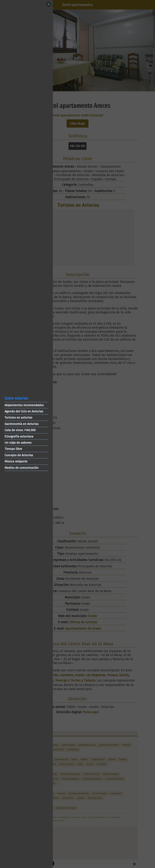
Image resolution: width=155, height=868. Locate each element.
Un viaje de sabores (18, 443)
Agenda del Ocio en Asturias (24, 411)
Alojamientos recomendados (24, 405)
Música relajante (16, 461)
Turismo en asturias (18, 418)
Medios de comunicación (22, 468)
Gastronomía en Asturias (22, 424)
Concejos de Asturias (19, 455)
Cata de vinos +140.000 (20, 430)
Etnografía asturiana (19, 436)
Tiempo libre (13, 449)
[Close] (49, 4)
